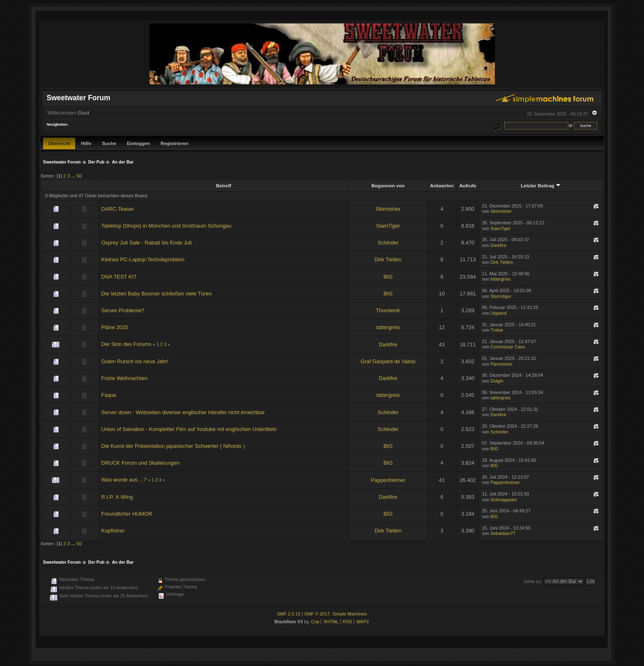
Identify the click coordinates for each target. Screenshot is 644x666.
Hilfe (86, 143)
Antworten (442, 186)
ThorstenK (388, 310)
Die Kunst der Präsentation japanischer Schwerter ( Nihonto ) (173, 446)
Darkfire (498, 245)
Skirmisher (388, 209)
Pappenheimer (388, 480)
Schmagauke (504, 500)
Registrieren (175, 143)
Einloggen (138, 143)
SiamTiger (388, 226)
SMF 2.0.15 (289, 614)
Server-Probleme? (123, 310)
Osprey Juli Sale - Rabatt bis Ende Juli (147, 243)
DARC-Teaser (118, 209)
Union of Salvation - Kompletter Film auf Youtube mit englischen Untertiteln (189, 429)
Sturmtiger (501, 296)
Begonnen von (388, 186)
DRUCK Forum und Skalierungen (141, 463)
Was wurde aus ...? (124, 480)
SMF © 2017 (317, 614)
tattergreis (500, 279)
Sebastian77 (503, 533)
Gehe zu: (533, 581)
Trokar (497, 330)
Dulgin (497, 381)
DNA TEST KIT (119, 277)
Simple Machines (350, 614)
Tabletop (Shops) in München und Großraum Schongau (167, 226)
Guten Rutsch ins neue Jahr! (135, 361)
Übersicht (59, 143)
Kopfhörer (113, 531)
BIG (388, 277)
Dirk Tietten (388, 259)
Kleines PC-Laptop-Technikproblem (143, 259)
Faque (109, 395)
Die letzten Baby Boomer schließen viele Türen (157, 294)
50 (79, 176)
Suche (109, 143)
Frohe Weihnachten (124, 378)
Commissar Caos (508, 347)
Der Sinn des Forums (126, 344)
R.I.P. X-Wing (117, 497)
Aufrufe (468, 186)
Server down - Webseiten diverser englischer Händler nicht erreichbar (183, 412)
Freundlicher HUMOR (127, 514)
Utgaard (498, 313)
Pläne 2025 (115, 327)
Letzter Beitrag (541, 186)
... (74, 176)
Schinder (388, 243)
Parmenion (501, 364)
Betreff (224, 186)
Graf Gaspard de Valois (388, 361)
